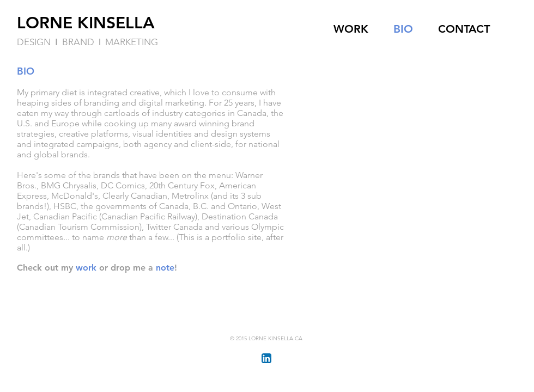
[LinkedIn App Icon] (266, 358)
